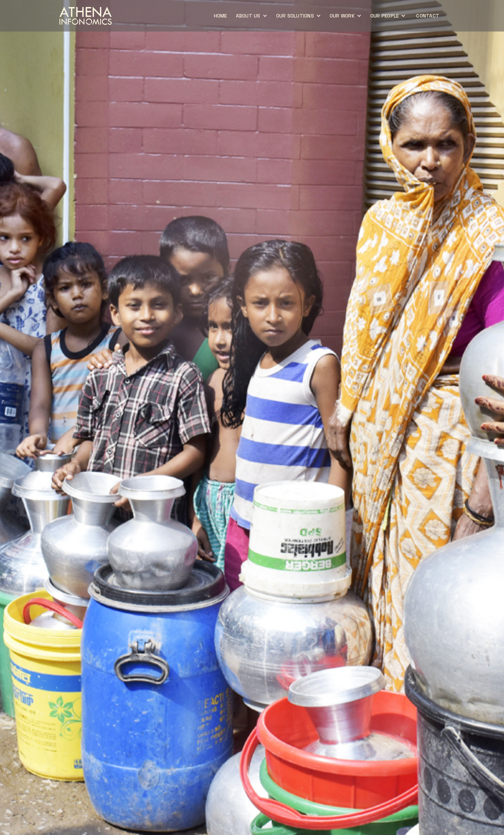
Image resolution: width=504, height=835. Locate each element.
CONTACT (428, 16)
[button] (253, 16)
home (220, 16)
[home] (86, 16)
